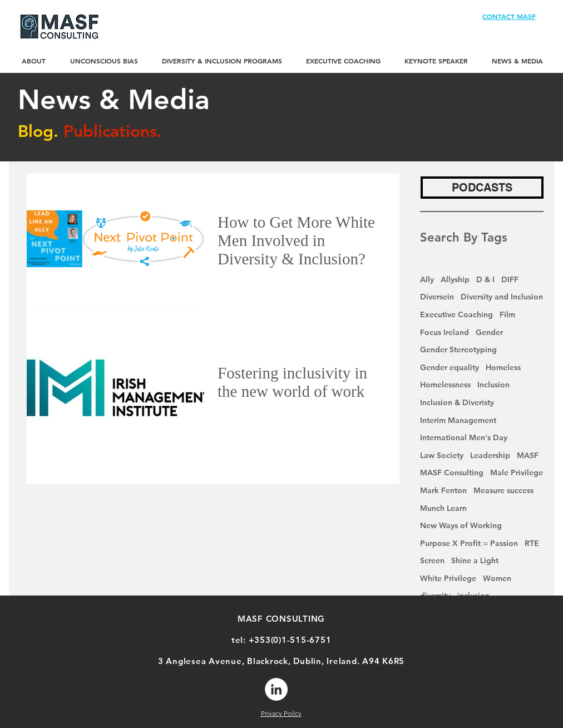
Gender (489, 332)
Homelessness (445, 385)
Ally (427, 279)
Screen (432, 560)
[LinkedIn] (276, 689)
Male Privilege (517, 473)
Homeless (503, 367)
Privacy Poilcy (281, 713)
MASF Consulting (452, 473)
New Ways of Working (461, 525)
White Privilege (448, 578)
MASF (528, 455)
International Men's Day (464, 437)
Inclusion (493, 385)
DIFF (510, 279)
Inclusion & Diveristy (457, 402)
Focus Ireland (445, 332)
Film (507, 314)
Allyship (455, 279)
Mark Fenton (443, 490)
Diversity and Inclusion (502, 297)
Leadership (490, 455)
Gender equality (450, 367)
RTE (532, 543)
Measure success (503, 490)
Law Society (442, 455)
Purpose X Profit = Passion (469, 543)
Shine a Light (475, 560)
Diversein (437, 297)
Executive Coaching (456, 314)
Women (497, 578)
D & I (485, 279)
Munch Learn (443, 508)
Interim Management (458, 420)
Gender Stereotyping (458, 350)
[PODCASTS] (482, 188)
